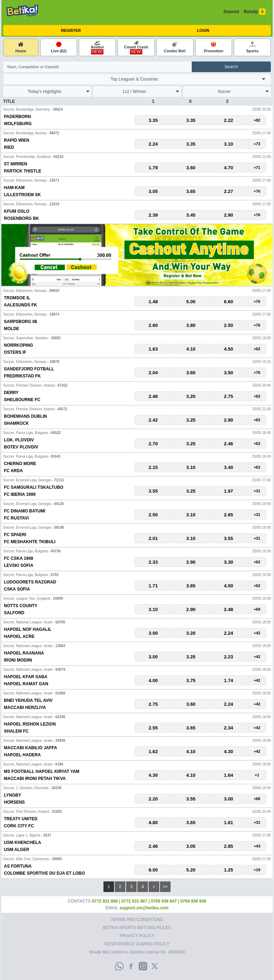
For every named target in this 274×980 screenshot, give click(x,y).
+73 (257, 144)
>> (165, 887)
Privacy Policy (137, 936)
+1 (257, 775)
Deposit (231, 12)
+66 (257, 799)
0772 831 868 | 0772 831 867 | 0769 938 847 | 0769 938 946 (149, 901)
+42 (257, 633)
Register (71, 30)
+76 (257, 191)
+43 (257, 846)
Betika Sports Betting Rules (137, 928)
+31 (257, 491)
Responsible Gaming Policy (137, 944)
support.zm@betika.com (144, 908)
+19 (257, 870)
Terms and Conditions (137, 920)
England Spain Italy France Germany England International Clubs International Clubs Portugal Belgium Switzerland (137, 79)
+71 (257, 168)
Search (231, 67)
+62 (257, 349)
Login (203, 30)
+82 (257, 120)
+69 (257, 609)
